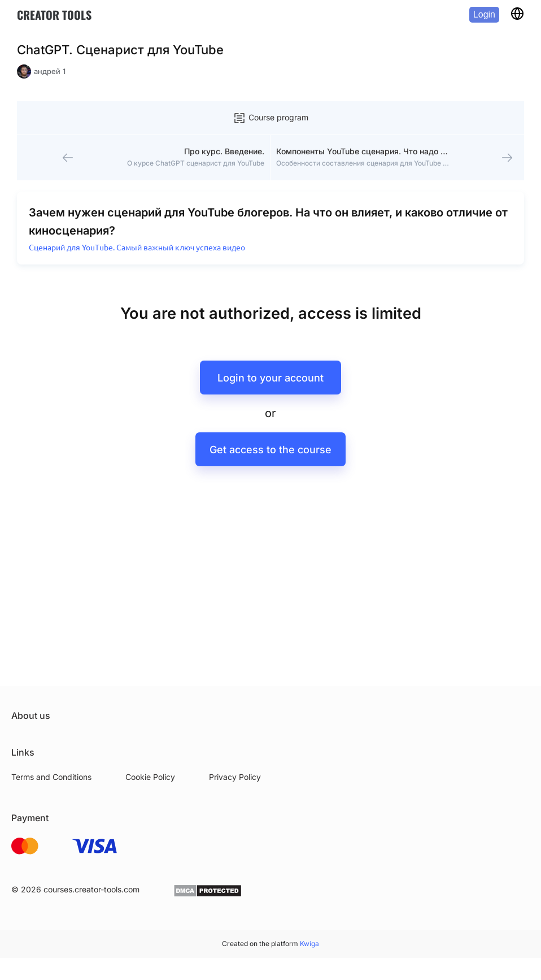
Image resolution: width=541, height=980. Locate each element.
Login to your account (270, 378)
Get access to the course (270, 450)
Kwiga (309, 944)
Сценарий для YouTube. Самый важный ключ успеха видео (137, 248)
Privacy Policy (235, 777)
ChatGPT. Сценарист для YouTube (120, 50)
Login (484, 14)
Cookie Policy (150, 777)
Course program (270, 118)
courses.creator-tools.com (91, 889)
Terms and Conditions (51, 777)
